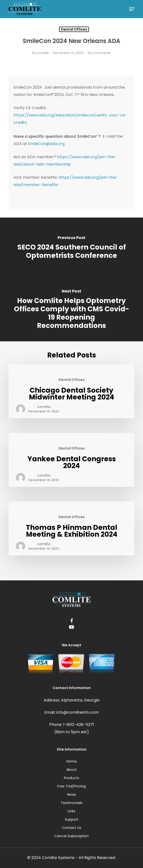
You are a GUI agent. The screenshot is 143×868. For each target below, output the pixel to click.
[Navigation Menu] (132, 9)
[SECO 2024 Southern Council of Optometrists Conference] (71, 248)
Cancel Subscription (71, 836)
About (71, 770)
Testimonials (72, 803)
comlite (43, 53)
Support (72, 819)
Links (71, 811)
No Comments (99, 53)
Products (71, 778)
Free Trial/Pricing (71, 786)
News (71, 795)
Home (71, 761)
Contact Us (72, 828)
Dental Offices (74, 29)
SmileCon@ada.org (46, 144)
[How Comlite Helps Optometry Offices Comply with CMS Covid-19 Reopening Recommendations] (71, 310)
